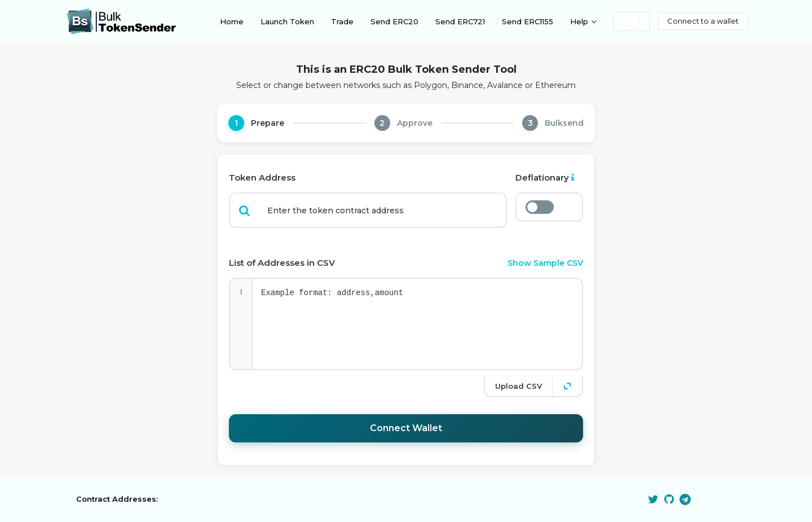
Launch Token (287, 21)
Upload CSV (518, 386)
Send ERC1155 (528, 21)
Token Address (262, 177)
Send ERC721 (460, 21)
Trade (342, 21)
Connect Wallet (406, 428)
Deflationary (545, 177)
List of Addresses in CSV (282, 263)
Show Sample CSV (545, 263)
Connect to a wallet (703, 21)
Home (232, 21)
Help (579, 21)
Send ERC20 (394, 21)
